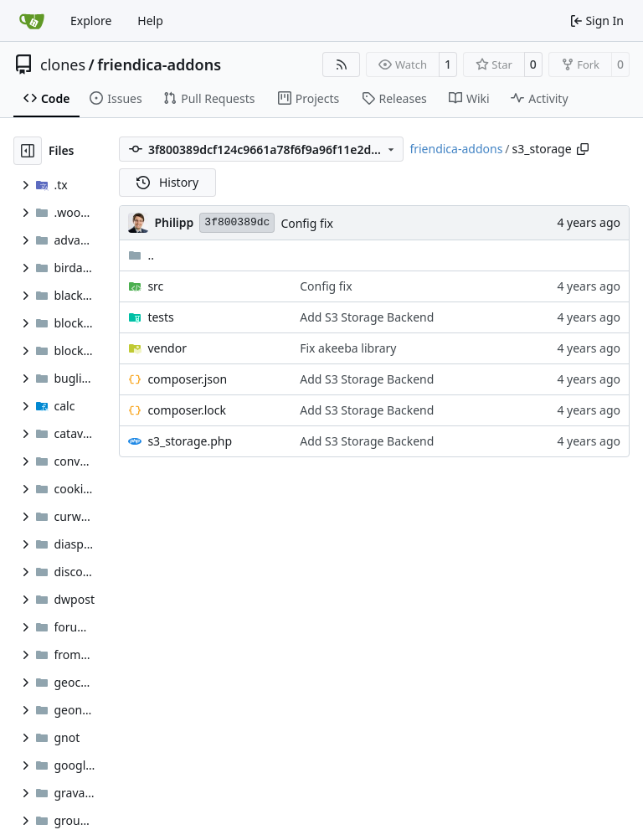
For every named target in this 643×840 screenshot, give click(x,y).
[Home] (32, 21)
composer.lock (187, 410)
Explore (91, 21)
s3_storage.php (190, 441)
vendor (167, 348)
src (155, 286)
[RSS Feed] (342, 64)
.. (141, 255)
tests (160, 317)
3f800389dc (237, 222)
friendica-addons (159, 64)
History (167, 182)
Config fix (306, 223)
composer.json (187, 379)
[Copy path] (583, 149)
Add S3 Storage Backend (367, 317)
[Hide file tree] (28, 151)
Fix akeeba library (348, 348)
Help (150, 21)
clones (63, 64)
